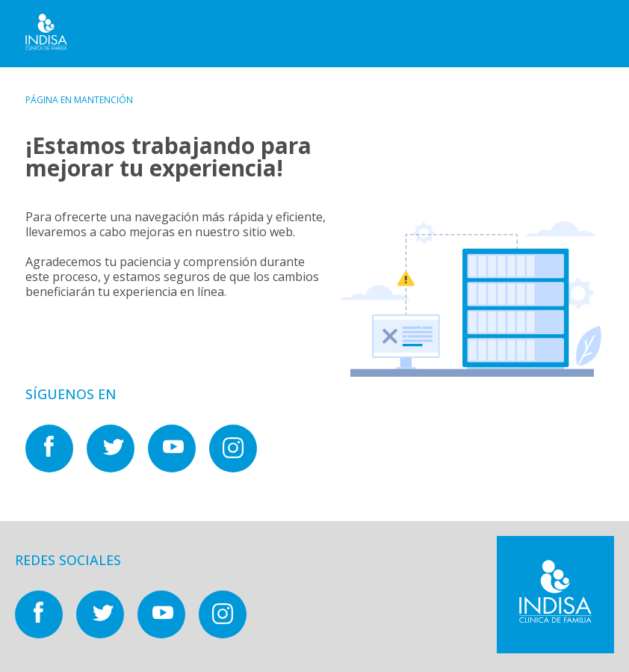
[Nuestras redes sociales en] (56, 468)
